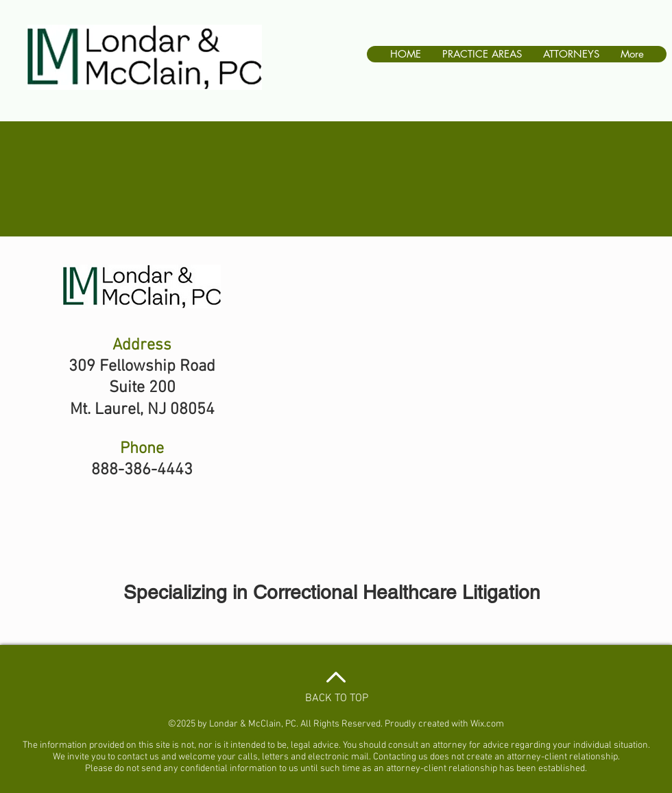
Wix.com (487, 724)
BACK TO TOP (337, 698)
